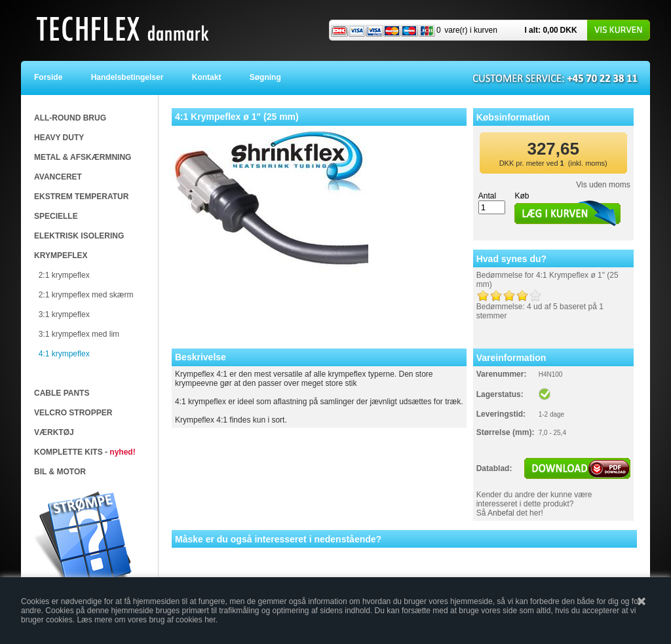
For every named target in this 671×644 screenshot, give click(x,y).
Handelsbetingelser (130, 77)
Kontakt (210, 77)
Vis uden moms (603, 185)
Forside (57, 77)
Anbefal (501, 513)
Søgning (265, 77)
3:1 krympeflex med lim (79, 334)
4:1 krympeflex (64, 354)
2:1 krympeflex (64, 275)
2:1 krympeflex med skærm (86, 295)
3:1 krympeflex (64, 314)
